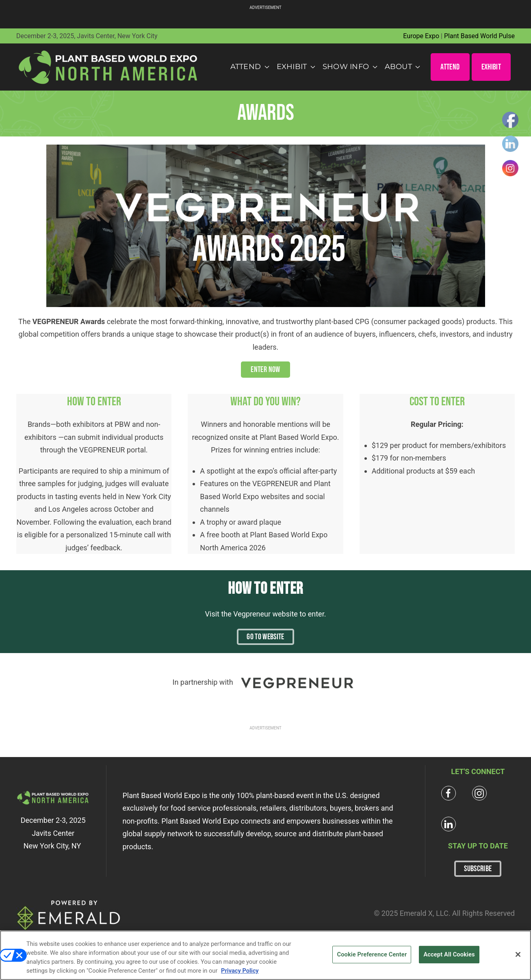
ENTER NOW (265, 370)
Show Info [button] (350, 67)
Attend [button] (250, 67)
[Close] (518, 954)
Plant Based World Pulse (479, 36)
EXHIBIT (491, 67)
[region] (265, 955)
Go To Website (265, 637)
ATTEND (450, 67)
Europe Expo (421, 36)
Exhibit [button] (296, 67)
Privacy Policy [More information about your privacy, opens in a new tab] (240, 971)
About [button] (403, 67)
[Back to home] (108, 67)
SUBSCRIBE (478, 869)
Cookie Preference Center (372, 954)
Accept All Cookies (449, 954)
